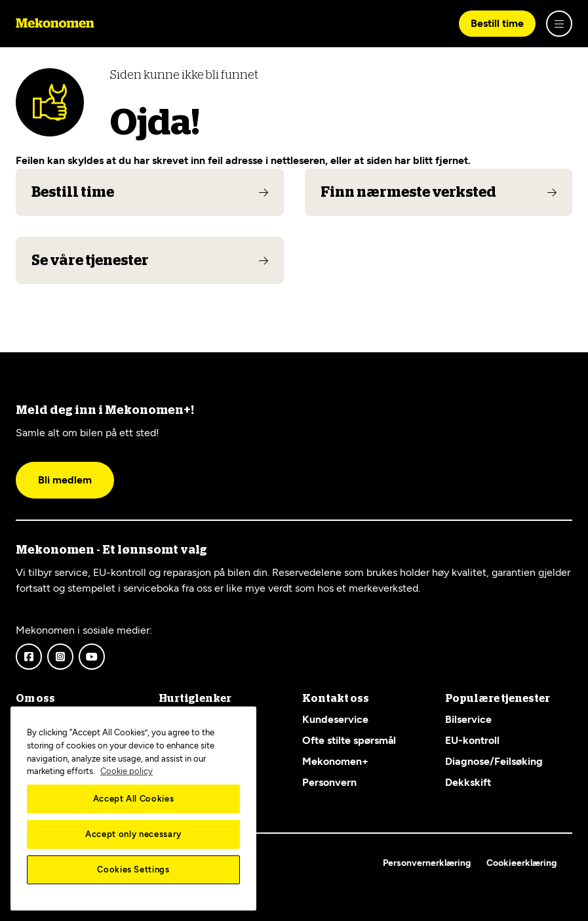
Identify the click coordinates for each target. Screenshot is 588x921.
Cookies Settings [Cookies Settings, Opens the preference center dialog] (133, 870)
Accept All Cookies (134, 799)
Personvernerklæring (427, 863)
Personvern (329, 782)
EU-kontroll (472, 740)
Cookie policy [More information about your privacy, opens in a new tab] (127, 771)
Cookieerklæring (521, 863)
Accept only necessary (133, 834)
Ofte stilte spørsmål (349, 740)
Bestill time (497, 23)
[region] (133, 808)
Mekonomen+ (335, 761)
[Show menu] (559, 24)
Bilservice (468, 719)
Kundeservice (335, 719)
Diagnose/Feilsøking (494, 761)
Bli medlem (65, 480)
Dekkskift (468, 782)
